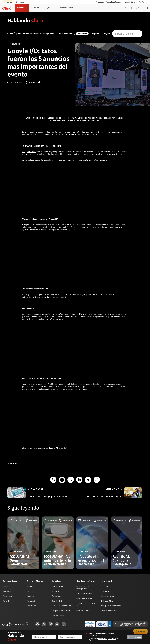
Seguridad (108, 34)
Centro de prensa (107, 596)
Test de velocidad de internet (62, 606)
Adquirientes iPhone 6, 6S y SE (86, 604)
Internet (6, 586)
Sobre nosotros (107, 586)
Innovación (82, 34)
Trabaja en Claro (107, 601)
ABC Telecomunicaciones (28, 34)
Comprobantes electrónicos (62, 611)
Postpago (31, 591)
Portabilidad (32, 606)
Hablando (25, 21)
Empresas (20, 2)
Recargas (31, 596)
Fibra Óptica (7, 591)
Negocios (95, 34)
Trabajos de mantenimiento (111, 606)
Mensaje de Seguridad (85, 611)
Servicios (21, 8)
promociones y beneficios (107, 639)
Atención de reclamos (84, 593)
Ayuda (49, 8)
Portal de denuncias (108, 611)
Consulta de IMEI (58, 586)
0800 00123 (140, 625)
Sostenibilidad (106, 591)
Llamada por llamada (60, 616)
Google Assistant (29, 152)
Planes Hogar (7, 596)
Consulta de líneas (59, 601)
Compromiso (49, 34)
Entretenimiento (66, 34)
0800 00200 (125, 625)
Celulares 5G (56, 591)
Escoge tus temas (135, 637)
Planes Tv (6, 601)
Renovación (32, 601)
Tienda (36, 8)
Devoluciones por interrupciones (83, 587)
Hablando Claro (66, 8)
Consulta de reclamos (84, 598)
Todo (11, 34)
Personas (8, 2)
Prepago (30, 586)
